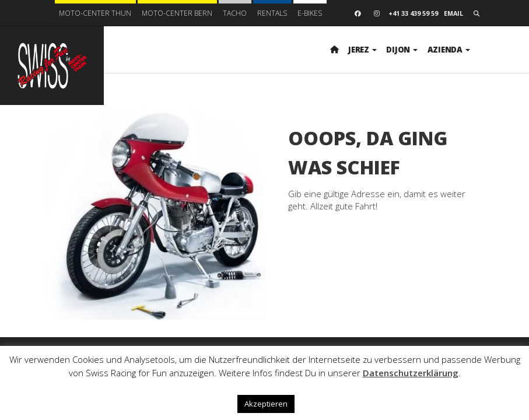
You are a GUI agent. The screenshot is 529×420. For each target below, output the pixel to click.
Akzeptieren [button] (266, 404)
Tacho (235, 13)
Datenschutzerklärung (411, 373)
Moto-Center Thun (95, 13)
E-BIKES (310, 13)
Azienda (449, 50)
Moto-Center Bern (177, 13)
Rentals (272, 13)
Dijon (402, 50)
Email (453, 13)
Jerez (362, 50)
